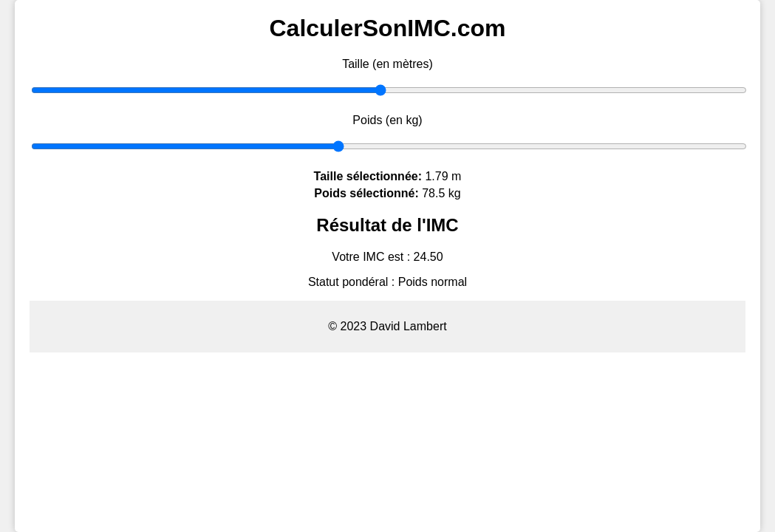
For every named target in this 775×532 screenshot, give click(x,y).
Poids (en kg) (387, 120)
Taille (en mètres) (387, 64)
